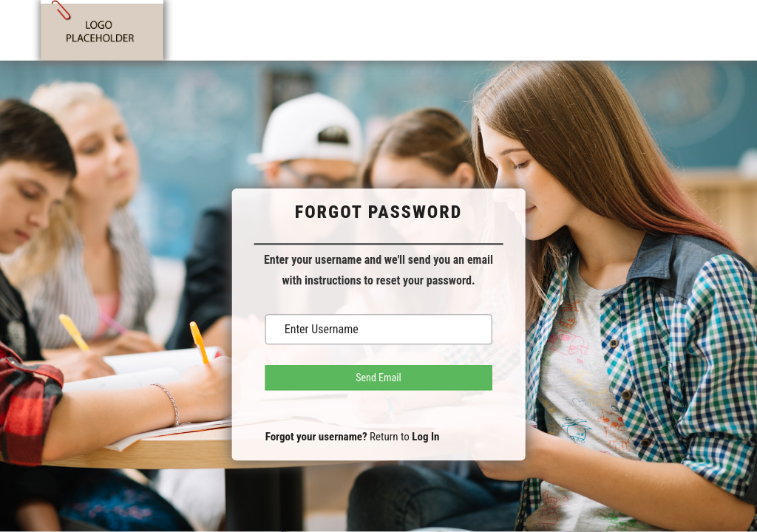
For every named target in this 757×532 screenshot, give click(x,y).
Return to (404, 437)
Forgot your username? (316, 437)
